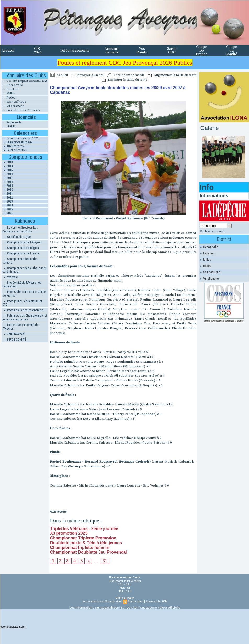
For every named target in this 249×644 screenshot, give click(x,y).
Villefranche (13, 106)
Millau (8, 93)
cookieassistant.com (13, 627)
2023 (7, 201)
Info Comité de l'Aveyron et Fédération (21, 285)
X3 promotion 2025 (69, 533)
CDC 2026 (38, 51)
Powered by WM (157, 602)
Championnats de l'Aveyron (22, 242)
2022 (7, 198)
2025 (7, 209)
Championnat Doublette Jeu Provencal (88, 552)
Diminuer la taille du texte (124, 80)
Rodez (9, 98)
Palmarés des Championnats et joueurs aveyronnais (25, 318)
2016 (7, 174)
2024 (7, 205)
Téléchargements (75, 51)
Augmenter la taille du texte (172, 75)
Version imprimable (126, 75)
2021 (7, 194)
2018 (7, 182)
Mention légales (125, 598)
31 (105, 561)
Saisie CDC (172, 51)
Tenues (9, 126)
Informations (214, 196)
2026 (7, 213)
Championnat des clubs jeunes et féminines (24, 270)
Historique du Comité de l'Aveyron (20, 327)
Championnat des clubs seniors (20, 261)
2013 (7, 162)
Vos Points (142, 51)
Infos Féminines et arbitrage (23, 310)
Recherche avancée (213, 231)
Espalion (10, 89)
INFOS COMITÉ (14, 340)
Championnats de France (21, 253)
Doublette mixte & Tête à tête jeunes (86, 543)
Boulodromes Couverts (21, 110)
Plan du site (113, 602)
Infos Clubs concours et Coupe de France (24, 294)
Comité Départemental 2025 (25, 81)
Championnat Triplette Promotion (83, 538)
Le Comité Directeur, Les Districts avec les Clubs (20, 230)
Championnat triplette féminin (80, 547)
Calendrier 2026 (14, 150)
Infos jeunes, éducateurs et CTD (22, 303)
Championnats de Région (21, 248)
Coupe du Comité (231, 51)
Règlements (12, 122)
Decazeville (12, 85)
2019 (7, 186)
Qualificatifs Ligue (16, 237)
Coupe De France (202, 51)
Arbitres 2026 (13, 146)
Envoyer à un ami (88, 75)
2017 (7, 178)
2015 (7, 170)
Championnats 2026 (17, 142)
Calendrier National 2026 (20, 138)
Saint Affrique (14, 102)
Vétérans (10, 277)
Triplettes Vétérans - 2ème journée (84, 529)
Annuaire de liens (112, 51)
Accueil (8, 51)
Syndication (136, 602)
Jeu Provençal (14, 334)
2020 (7, 190)
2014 (7, 166)
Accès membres (93, 602)
